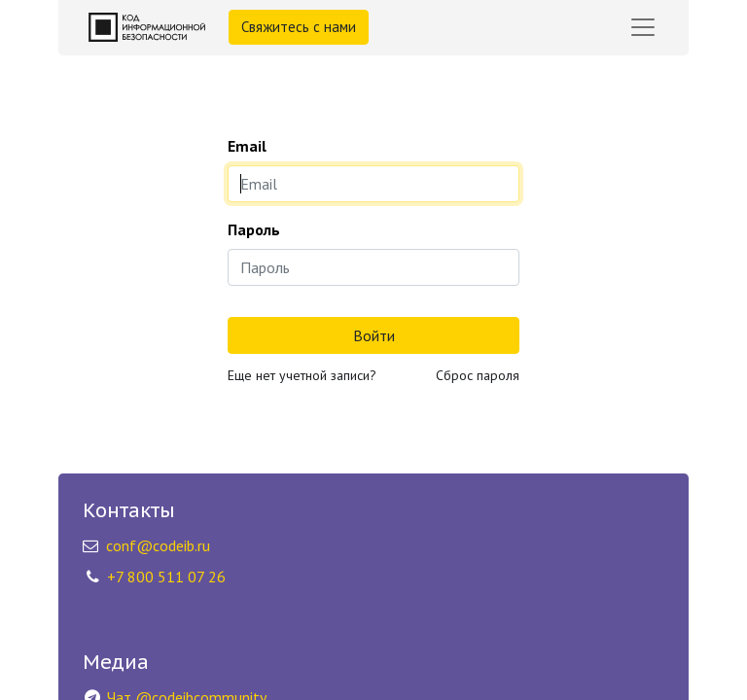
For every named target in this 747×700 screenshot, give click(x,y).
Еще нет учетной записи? (302, 375)
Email (247, 146)
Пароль (254, 229)
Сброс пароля (478, 375)
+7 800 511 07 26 (166, 577)
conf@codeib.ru (158, 545)
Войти (374, 335)
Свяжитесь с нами (299, 27)
